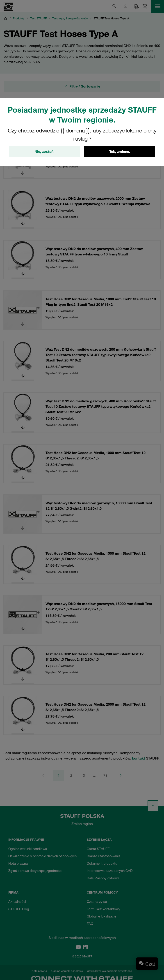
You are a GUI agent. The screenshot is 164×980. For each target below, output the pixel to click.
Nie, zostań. (44, 151)
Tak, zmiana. (120, 151)
